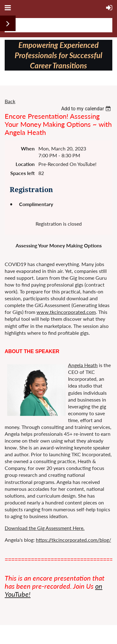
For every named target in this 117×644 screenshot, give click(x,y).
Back (10, 101)
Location (25, 164)
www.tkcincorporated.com (66, 312)
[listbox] (87, 109)
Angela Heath (83, 365)
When (28, 148)
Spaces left (22, 173)
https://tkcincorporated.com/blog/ (73, 540)
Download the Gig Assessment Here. (45, 528)
